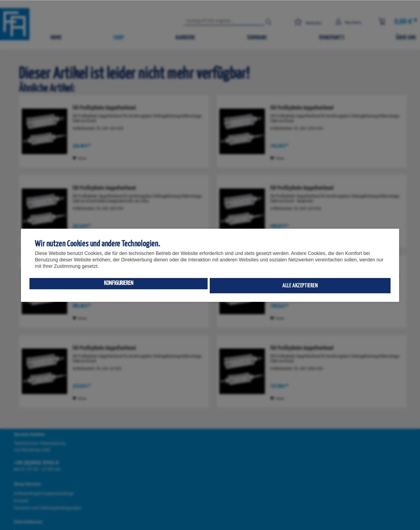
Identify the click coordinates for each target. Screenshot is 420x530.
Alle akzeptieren (300, 286)
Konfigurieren (119, 283)
